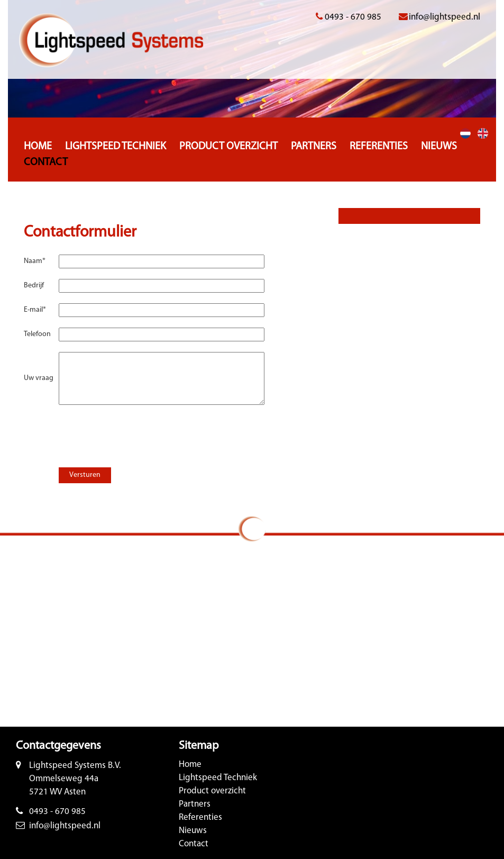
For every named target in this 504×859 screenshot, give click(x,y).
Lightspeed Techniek (116, 147)
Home (38, 147)
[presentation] (134, 431)
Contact (46, 162)
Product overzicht (228, 147)
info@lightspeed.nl (445, 17)
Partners (314, 147)
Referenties (379, 147)
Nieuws (439, 147)
